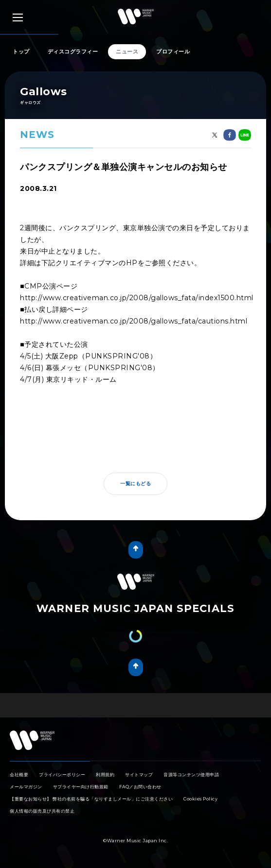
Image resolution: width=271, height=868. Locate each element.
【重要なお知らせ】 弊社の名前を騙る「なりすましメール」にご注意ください (91, 799)
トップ (21, 51)
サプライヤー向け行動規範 (81, 787)
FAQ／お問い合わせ (140, 787)
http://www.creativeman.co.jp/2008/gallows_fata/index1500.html (137, 298)
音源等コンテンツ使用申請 (191, 774)
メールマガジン (26, 787)
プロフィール (173, 51)
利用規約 (105, 774)
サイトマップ (139, 774)
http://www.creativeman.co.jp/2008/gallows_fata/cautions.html (134, 321)
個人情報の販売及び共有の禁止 (42, 811)
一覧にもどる (135, 484)
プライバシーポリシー (62, 774)
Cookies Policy (200, 799)
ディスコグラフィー (73, 51)
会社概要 (19, 774)
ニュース (127, 51)
